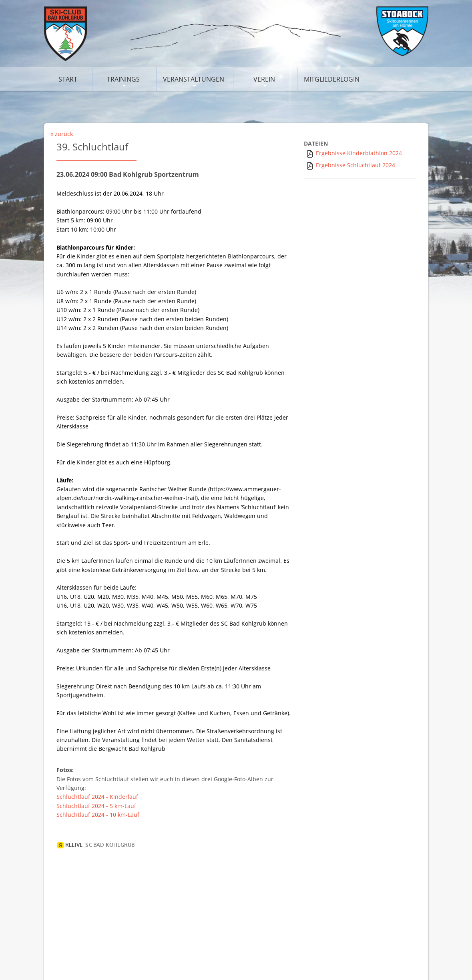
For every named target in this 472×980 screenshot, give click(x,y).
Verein (264, 79)
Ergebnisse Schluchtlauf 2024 (356, 165)
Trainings (123, 79)
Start (68, 79)
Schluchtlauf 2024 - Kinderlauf (97, 797)
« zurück (62, 134)
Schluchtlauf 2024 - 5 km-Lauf (96, 806)
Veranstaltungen (194, 79)
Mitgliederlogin (332, 79)
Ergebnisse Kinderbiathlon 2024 (359, 153)
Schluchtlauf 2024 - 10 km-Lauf (98, 815)
